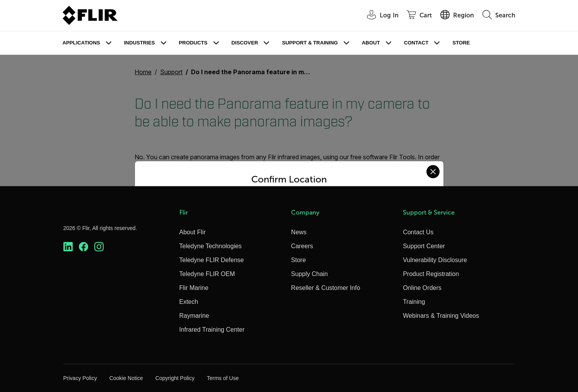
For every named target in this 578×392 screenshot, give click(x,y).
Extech (189, 302)
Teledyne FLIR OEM (207, 274)
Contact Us (418, 232)
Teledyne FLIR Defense (212, 260)
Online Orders (422, 288)
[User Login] (379, 16)
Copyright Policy (175, 378)
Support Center (424, 246)
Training (414, 302)
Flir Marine (194, 288)
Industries (140, 43)
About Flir (193, 232)
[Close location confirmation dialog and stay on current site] (433, 172)
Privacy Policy (80, 378)
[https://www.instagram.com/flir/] (99, 247)
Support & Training (310, 43)
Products (193, 43)
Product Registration (431, 274)
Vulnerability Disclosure (435, 260)
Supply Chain (309, 274)
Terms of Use (223, 378)
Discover (245, 43)
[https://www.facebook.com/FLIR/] (84, 247)
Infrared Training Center (212, 330)
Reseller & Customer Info (326, 288)
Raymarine (194, 316)
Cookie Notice (126, 378)
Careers (302, 246)
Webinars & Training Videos (441, 316)
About (371, 43)
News (299, 232)
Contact (416, 43)
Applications (81, 43)
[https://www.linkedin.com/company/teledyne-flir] (68, 247)
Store (461, 43)
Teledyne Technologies (211, 246)
